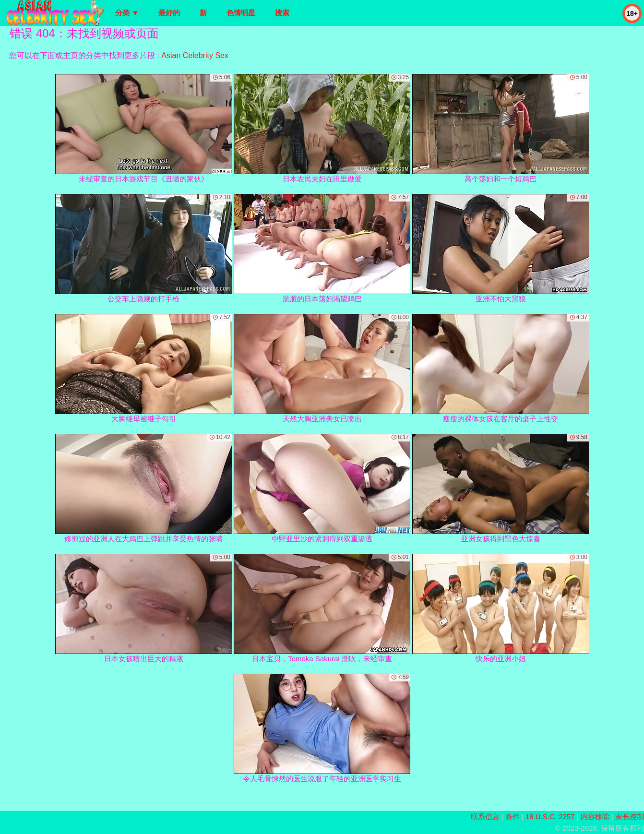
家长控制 (630, 816)
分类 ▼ (127, 13)
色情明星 (241, 13)
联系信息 (485, 816)
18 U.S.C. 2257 (550, 816)
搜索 (282, 13)
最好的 (169, 13)
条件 (513, 816)
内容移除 (595, 816)
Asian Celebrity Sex (195, 55)
